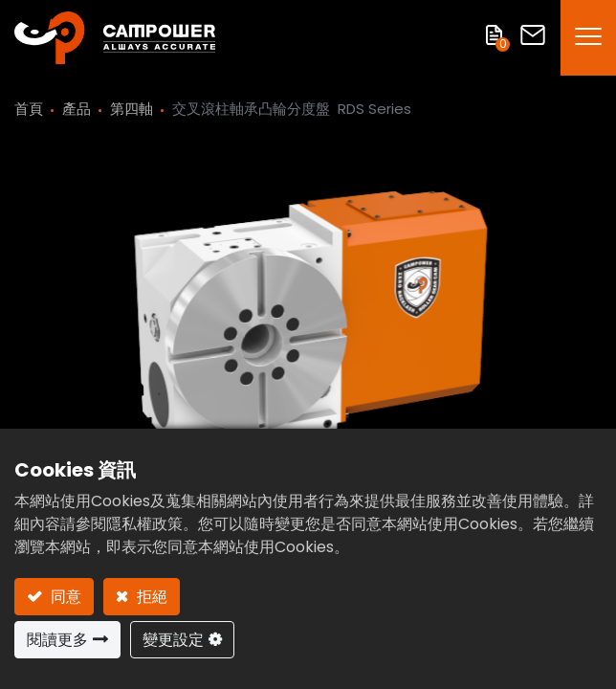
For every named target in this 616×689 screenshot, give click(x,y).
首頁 (29, 109)
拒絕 (150, 597)
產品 (77, 109)
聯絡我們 (533, 35)
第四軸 (132, 109)
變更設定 (173, 640)
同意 (64, 597)
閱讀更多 (57, 640)
